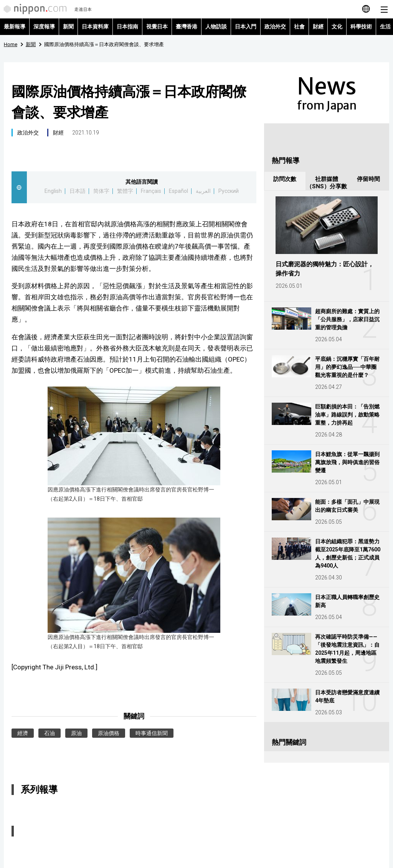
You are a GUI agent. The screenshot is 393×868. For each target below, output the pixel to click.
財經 (318, 27)
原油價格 (109, 733)
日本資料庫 (95, 27)
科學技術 (361, 27)
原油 (76, 733)
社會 (299, 27)
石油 (50, 733)
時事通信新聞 (152, 733)
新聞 (68, 27)
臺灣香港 (187, 27)
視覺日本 (157, 27)
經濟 (23, 733)
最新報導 (15, 27)
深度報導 (44, 27)
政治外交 (275, 27)
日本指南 (127, 27)
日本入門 (246, 27)
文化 (337, 27)
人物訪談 (216, 27)
